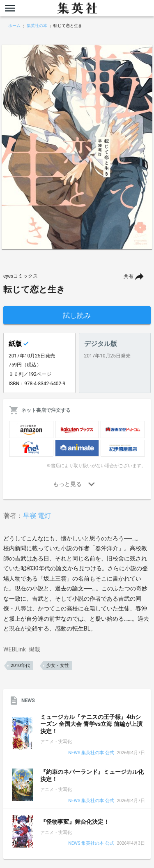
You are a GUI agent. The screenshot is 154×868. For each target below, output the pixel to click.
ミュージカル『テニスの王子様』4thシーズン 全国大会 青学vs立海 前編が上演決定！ (91, 724)
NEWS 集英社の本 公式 (91, 753)
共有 (129, 276)
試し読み (77, 315)
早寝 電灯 (37, 516)
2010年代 (20, 666)
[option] (77, 147)
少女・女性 (58, 666)
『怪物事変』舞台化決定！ (75, 822)
